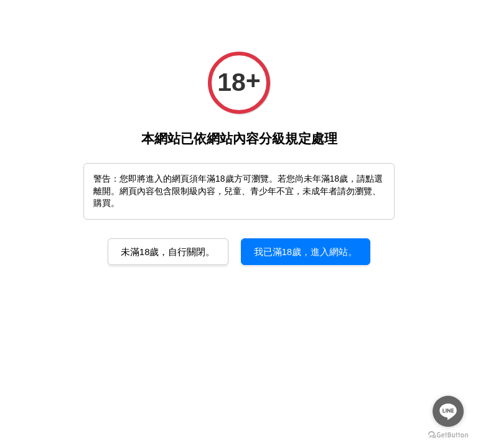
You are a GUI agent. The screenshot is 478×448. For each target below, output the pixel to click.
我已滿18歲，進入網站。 (306, 252)
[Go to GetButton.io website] (448, 435)
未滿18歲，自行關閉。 (168, 252)
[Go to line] (448, 411)
